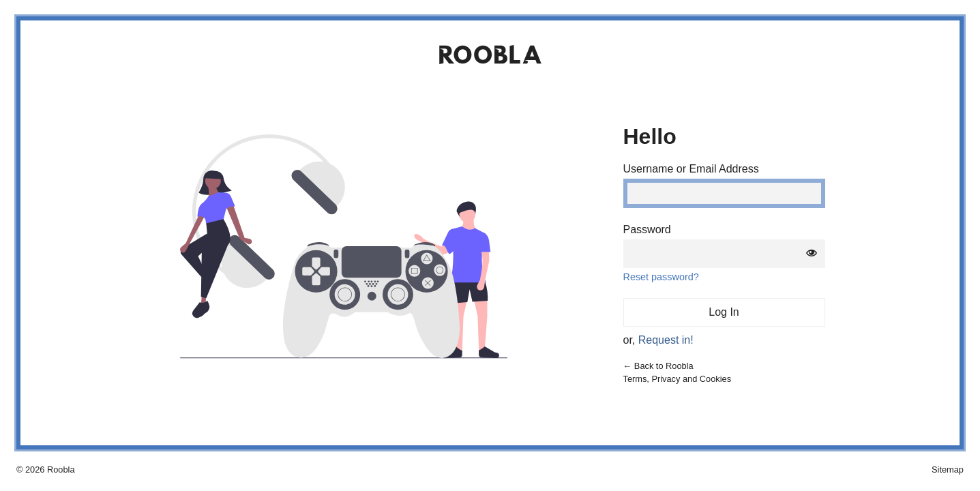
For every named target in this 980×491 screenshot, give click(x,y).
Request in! (666, 340)
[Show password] (812, 254)
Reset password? (661, 277)
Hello (650, 136)
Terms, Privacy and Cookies (678, 379)
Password (647, 230)
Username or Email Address (691, 169)
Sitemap (948, 470)
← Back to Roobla (658, 366)
